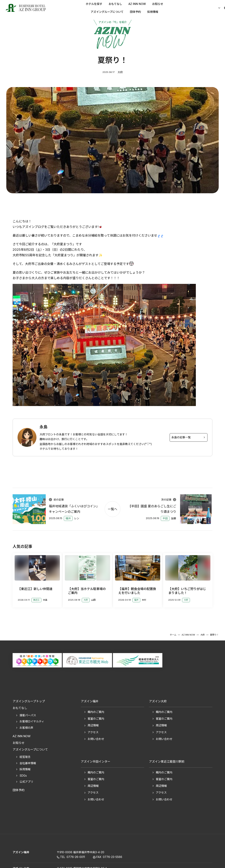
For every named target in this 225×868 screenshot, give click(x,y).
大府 (120, 72)
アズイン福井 (21, 852)
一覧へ (112, 509)
